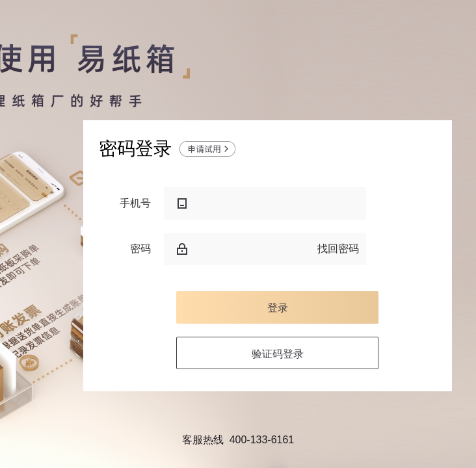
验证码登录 (278, 354)
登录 (278, 307)
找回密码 (338, 249)
